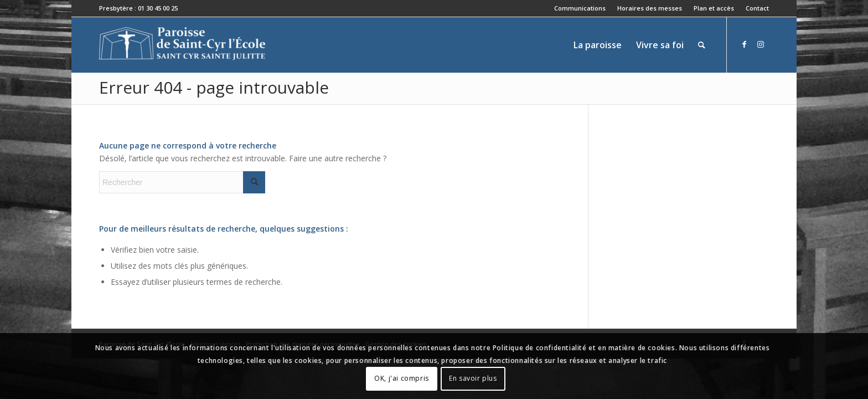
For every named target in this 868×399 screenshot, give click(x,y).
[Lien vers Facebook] (744, 44)
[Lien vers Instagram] (761, 44)
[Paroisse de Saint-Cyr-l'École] (182, 45)
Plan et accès (714, 8)
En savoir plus (473, 378)
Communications (580, 8)
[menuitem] (580, 8)
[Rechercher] (702, 45)
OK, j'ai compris (402, 378)
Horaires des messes (650, 8)
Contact (757, 8)
